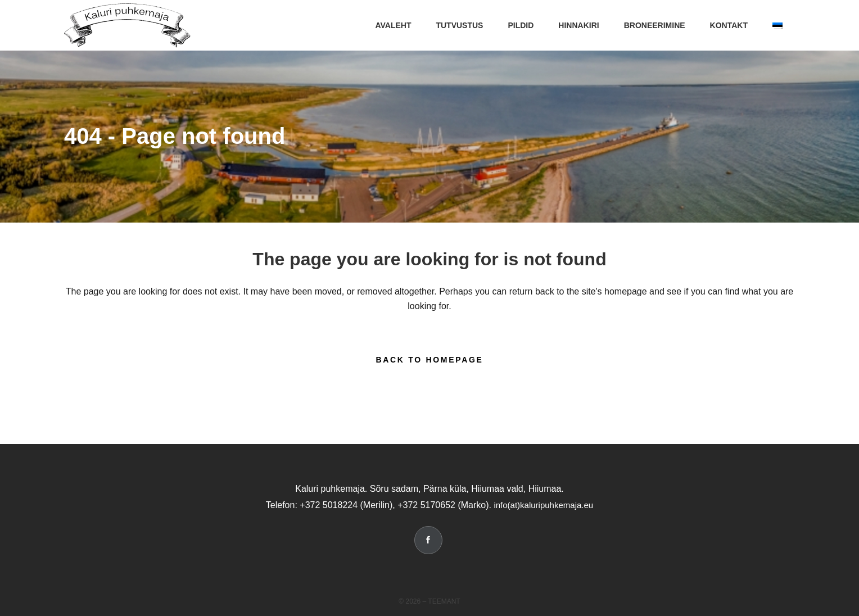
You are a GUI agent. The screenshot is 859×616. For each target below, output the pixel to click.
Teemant (444, 601)
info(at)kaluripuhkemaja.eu (543, 505)
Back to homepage (429, 360)
